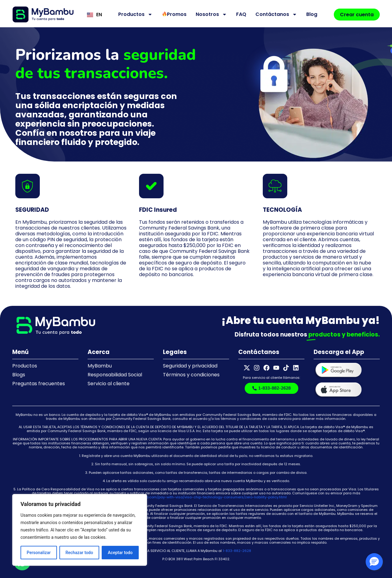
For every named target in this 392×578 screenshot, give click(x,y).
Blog (312, 14)
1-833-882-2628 (237, 551)
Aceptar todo (120, 553)
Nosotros (211, 14)
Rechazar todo (79, 553)
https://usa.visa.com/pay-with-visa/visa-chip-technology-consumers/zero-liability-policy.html (204, 497)
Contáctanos (276, 14)
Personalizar (39, 553)
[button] (374, 562)
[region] (80, 530)
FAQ (241, 14)
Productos (135, 14)
